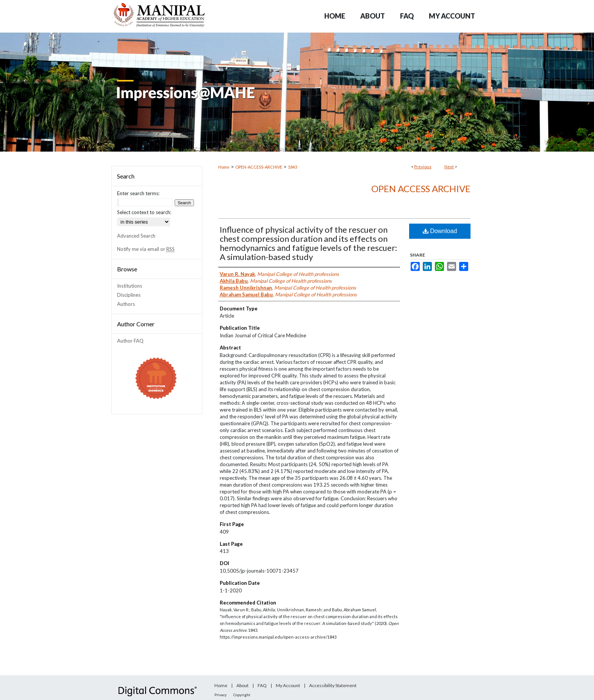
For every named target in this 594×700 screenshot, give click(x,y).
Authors (126, 304)
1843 (292, 167)
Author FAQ (130, 341)
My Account (288, 685)
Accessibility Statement (333, 685)
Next (449, 167)
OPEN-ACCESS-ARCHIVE (259, 167)
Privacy (220, 695)
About (242, 685)
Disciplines (129, 295)
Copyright (242, 695)
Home (224, 167)
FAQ (262, 685)
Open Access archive (421, 189)
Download (440, 231)
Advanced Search (136, 236)
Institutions (130, 286)
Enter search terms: (138, 193)
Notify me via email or (146, 249)
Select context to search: (144, 212)
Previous (423, 167)
